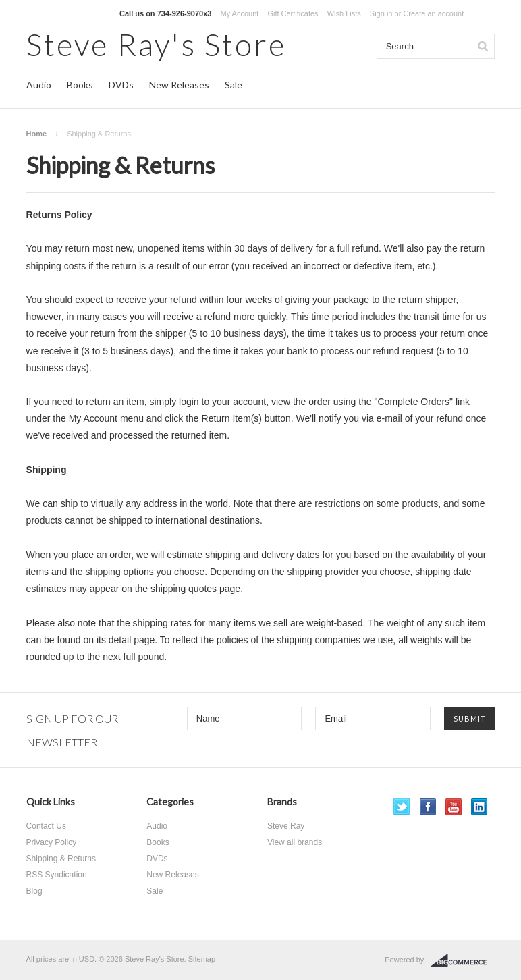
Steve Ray (286, 826)
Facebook (428, 807)
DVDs (121, 85)
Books (80, 85)
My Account (239, 13)
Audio (39, 85)
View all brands (295, 842)
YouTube (454, 807)
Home (37, 134)
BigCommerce (463, 960)
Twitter (402, 807)
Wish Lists (344, 13)
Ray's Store (156, 44)
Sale (234, 85)
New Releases (179, 85)
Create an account (433, 13)
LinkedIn (479, 807)
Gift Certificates (293, 13)
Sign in (381, 13)
